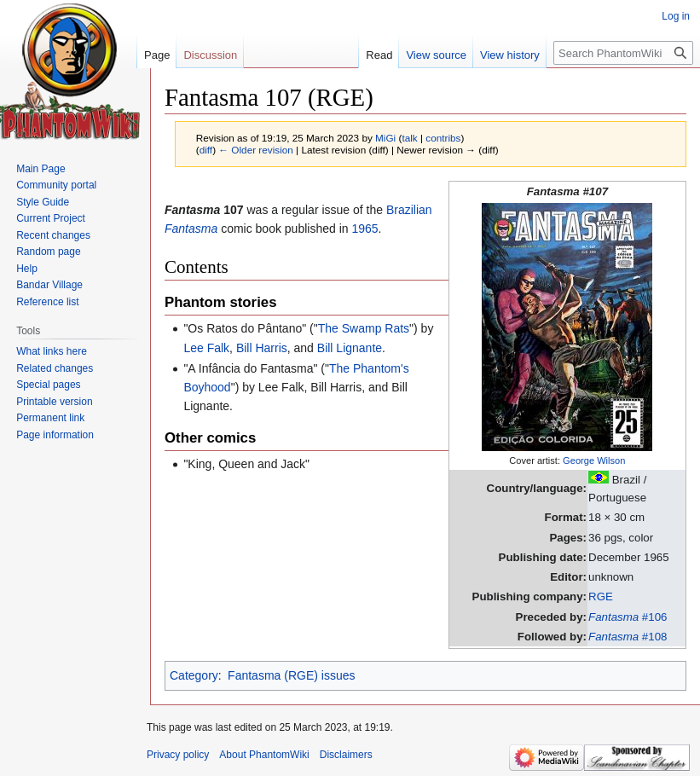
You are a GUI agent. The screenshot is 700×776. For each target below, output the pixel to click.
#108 (628, 637)
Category (194, 675)
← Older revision (256, 150)
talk (409, 138)
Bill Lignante (350, 348)
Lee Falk (206, 348)
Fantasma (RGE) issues (291, 675)
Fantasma (191, 229)
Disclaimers (346, 755)
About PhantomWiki (264, 755)
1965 (364, 229)
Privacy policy (178, 755)
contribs (443, 138)
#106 (628, 617)
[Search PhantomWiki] (623, 53)
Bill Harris (262, 348)
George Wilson (594, 460)
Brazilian (409, 210)
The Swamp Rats (364, 328)
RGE (601, 596)
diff (206, 150)
